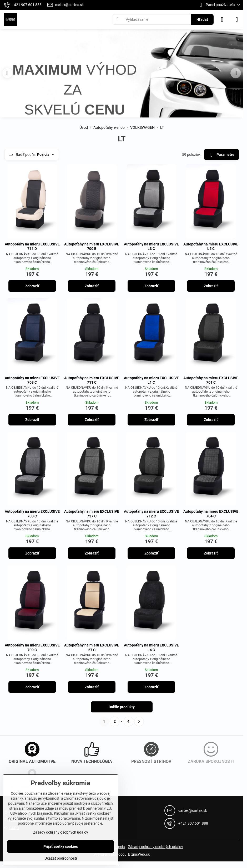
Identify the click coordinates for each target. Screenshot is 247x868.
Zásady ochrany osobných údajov (156, 847)
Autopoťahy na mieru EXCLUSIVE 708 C (32, 380)
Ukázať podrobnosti (61, 858)
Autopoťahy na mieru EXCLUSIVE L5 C (211, 246)
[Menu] (237, 19)
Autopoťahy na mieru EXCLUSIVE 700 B (92, 246)
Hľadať (202, 19)
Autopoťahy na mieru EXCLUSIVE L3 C (151, 246)
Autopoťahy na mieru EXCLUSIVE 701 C (211, 380)
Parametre (221, 155)
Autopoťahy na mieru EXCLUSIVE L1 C (151, 380)
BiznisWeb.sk (139, 854)
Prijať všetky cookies (61, 846)
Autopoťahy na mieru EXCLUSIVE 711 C (92, 380)
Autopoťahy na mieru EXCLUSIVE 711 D (32, 246)
